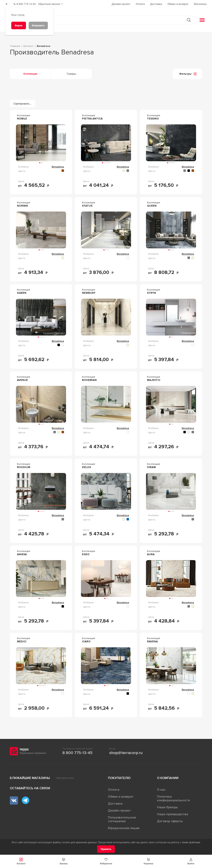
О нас (161, 788)
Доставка (115, 802)
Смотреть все (65, 776)
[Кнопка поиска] (187, 18)
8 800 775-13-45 (77, 751)
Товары (71, 72)
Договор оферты (170, 820)
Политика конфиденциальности (173, 797)
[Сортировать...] (22, 102)
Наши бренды (167, 806)
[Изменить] (38, 25)
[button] (21, 861)
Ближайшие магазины (30, 776)
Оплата (114, 788)
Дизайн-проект (119, 809)
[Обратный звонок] (55, 3)
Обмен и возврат (121, 795)
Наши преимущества (173, 813)
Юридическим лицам (124, 826)
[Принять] (106, 849)
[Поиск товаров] (104, 18)
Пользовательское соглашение (122, 818)
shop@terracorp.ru (126, 751)
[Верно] (19, 25)
